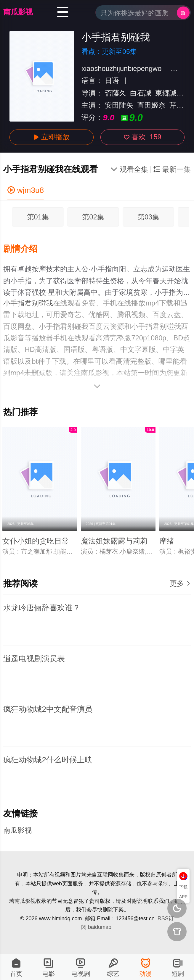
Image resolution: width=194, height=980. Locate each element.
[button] (25, 249)
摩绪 (167, 541)
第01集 (38, 217)
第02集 (93, 217)
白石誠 (141, 93)
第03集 (148, 217)
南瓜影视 (18, 12)
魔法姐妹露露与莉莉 (114, 541)
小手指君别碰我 (28, 303)
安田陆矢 (119, 105)
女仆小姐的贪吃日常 (36, 541)
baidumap (100, 927)
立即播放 (52, 137)
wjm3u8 (26, 190)
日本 (178, 69)
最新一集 (172, 169)
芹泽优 (180, 105)
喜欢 (143, 137)
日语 (112, 81)
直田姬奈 (151, 105)
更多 (180, 583)
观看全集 (129, 169)
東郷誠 (166, 93)
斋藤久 (116, 93)
